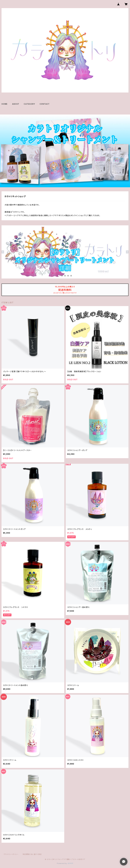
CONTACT (45, 104)
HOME (5, 104)
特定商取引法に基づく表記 (32, 854)
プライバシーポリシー (11, 854)
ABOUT (16, 104)
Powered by (65, 863)
